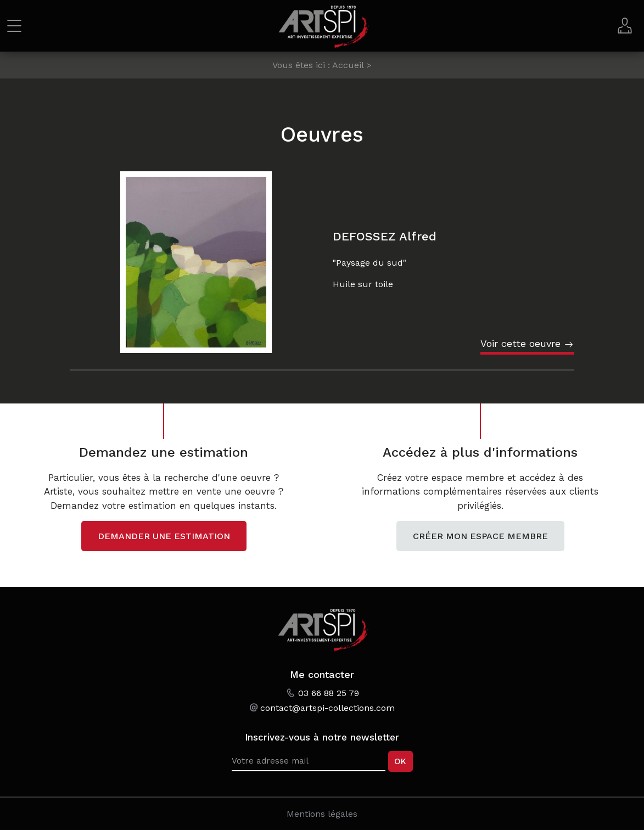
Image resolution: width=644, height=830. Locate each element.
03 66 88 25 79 (329, 693)
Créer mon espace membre (480, 536)
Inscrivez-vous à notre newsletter (322, 737)
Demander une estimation (164, 536)
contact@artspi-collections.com (327, 708)
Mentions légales (322, 814)
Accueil (348, 65)
